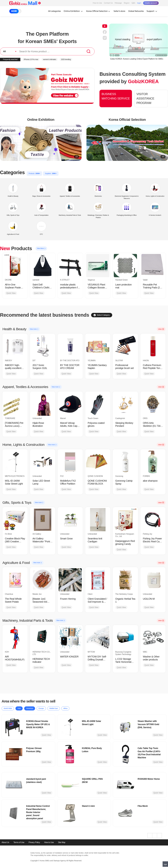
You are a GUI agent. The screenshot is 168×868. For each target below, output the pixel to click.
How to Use (97, 3)
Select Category (102, 315)
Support (152, 11)
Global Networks (136, 11)
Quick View (11, 293)
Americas (30, 708)
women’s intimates (50, 59)
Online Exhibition (73, 11)
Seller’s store (119, 11)
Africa (65, 708)
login (139, 3)
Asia (19, 708)
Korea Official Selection (98, 11)
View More (41, 248)
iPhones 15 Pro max (31, 59)
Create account (151, 3)
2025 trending (66, 59)
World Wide (8, 708)
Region (127, 3)
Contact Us (108, 3)
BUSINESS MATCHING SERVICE (116, 96)
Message (118, 3)
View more (34, 329)
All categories (54, 11)
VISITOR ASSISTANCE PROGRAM (145, 98)
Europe (41, 708)
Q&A (133, 3)
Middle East (54, 708)
